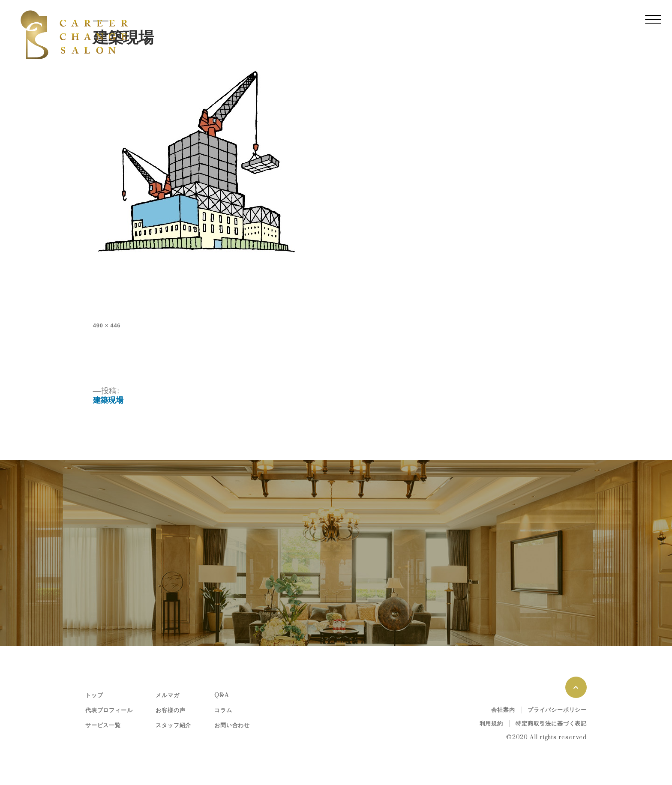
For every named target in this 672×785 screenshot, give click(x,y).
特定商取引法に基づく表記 (551, 724)
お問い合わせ (232, 725)
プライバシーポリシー (557, 710)
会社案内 (503, 710)
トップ (94, 695)
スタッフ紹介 (173, 725)
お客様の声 (170, 710)
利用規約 (491, 724)
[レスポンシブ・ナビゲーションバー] (653, 19)
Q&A (221, 695)
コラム (223, 710)
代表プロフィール (109, 710)
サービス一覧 (103, 725)
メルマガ (167, 695)
